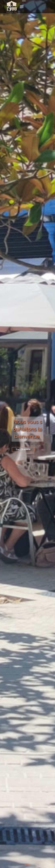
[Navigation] (22, 7)
